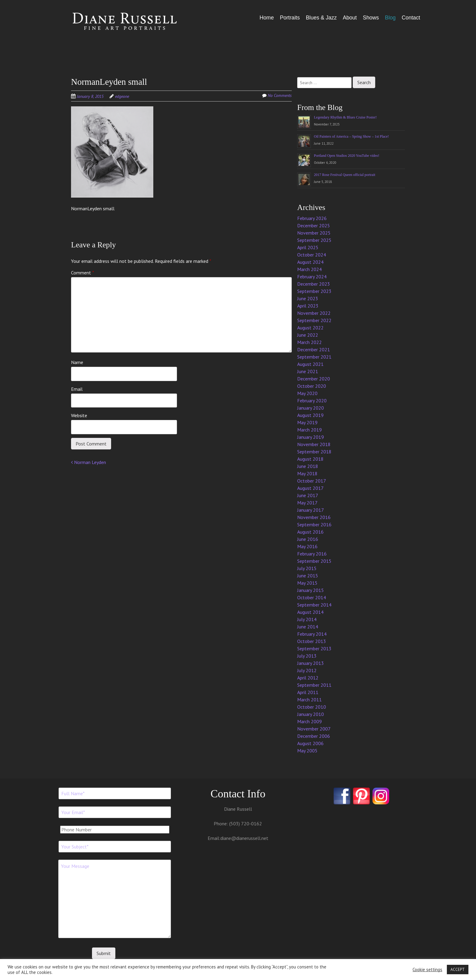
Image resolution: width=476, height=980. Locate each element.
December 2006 (314, 736)
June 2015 (308, 576)
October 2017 (312, 481)
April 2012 (308, 678)
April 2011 (308, 692)
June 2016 (308, 539)
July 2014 (307, 619)
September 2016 (314, 524)
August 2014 (310, 612)
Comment (83, 273)
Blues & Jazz (321, 18)
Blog (390, 18)
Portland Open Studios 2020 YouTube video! (347, 156)
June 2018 (308, 466)
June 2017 (308, 495)
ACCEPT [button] (458, 970)
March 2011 (309, 700)
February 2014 (312, 634)
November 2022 (314, 313)
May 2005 (307, 751)
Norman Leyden (88, 462)
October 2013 (312, 641)
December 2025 (314, 225)
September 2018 (314, 452)
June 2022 (308, 335)
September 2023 (314, 291)
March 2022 (309, 342)
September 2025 (314, 240)
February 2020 (312, 401)
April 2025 (308, 247)
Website (79, 415)
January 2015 (311, 590)
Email (77, 389)
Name (77, 362)
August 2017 (310, 488)
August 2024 (310, 262)
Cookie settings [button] (427, 970)
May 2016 (307, 546)
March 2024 (309, 269)
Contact (411, 18)
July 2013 (307, 656)
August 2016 (310, 532)
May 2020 (307, 393)
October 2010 (312, 707)
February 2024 (312, 277)
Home (267, 18)
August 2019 (310, 415)
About (350, 18)
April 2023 (308, 306)
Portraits (290, 18)
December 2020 (314, 379)
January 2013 (311, 663)
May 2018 (307, 473)
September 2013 (314, 648)
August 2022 (310, 328)
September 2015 (314, 561)
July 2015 (307, 568)
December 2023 (314, 284)
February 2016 (312, 554)
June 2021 (308, 371)
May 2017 (307, 503)
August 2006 (310, 743)
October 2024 (312, 255)
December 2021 (314, 349)
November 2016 (314, 517)
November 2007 (314, 729)
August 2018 (310, 459)
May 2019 (307, 422)
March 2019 (309, 430)
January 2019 (311, 437)
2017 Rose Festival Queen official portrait (345, 175)
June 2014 (308, 627)
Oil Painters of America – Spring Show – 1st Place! (351, 136)
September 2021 (314, 357)
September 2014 (314, 605)
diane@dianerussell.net (244, 838)
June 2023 (308, 298)
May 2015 (307, 583)
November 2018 (314, 444)
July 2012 (307, 670)
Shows (371, 18)
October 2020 (312, 386)
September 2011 (314, 685)
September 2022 (314, 320)
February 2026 (312, 218)
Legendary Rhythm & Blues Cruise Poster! (345, 117)
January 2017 (311, 510)
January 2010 (311, 714)
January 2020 (311, 408)
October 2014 (312, 597)
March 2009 (309, 721)
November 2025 (314, 233)
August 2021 (310, 364)
